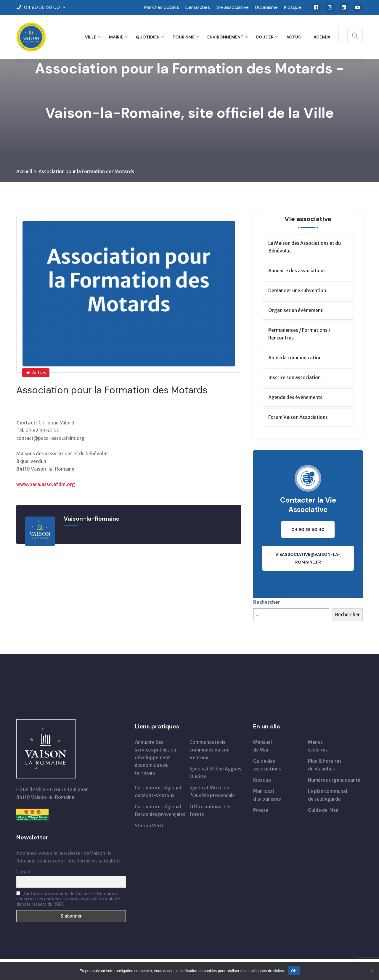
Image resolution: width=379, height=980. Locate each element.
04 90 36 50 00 (42, 7)
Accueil (24, 171)
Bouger (265, 37)
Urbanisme (266, 7)
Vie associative (232, 7)
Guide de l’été (323, 810)
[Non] (372, 971)
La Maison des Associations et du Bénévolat (305, 247)
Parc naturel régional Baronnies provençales (160, 810)
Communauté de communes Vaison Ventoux (209, 750)
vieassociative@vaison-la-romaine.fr (308, 558)
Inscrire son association (294, 377)
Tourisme (183, 37)
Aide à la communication (295, 358)
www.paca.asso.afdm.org (46, 484)
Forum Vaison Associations (298, 417)
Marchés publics (162, 7)
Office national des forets (211, 810)
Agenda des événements (295, 397)
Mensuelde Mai (262, 746)
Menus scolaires (318, 746)
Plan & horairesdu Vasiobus (325, 765)
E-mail (23, 872)
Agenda (322, 37)
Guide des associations (267, 765)
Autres (36, 373)
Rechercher (267, 602)
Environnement (225, 37)
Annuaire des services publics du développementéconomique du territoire (155, 757)
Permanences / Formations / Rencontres (299, 334)
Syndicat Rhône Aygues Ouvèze (215, 773)
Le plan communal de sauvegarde (327, 795)
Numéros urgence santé (334, 780)
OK (294, 971)
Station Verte (150, 825)
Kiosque (293, 7)
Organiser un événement (296, 310)
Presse (261, 810)
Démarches (198, 7)
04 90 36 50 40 (308, 530)
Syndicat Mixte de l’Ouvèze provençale (212, 791)
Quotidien (148, 37)
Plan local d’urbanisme (267, 795)
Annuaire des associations (297, 271)
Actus (294, 37)
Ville (91, 37)
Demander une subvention (297, 290)
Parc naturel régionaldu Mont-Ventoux (158, 791)
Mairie (116, 37)
